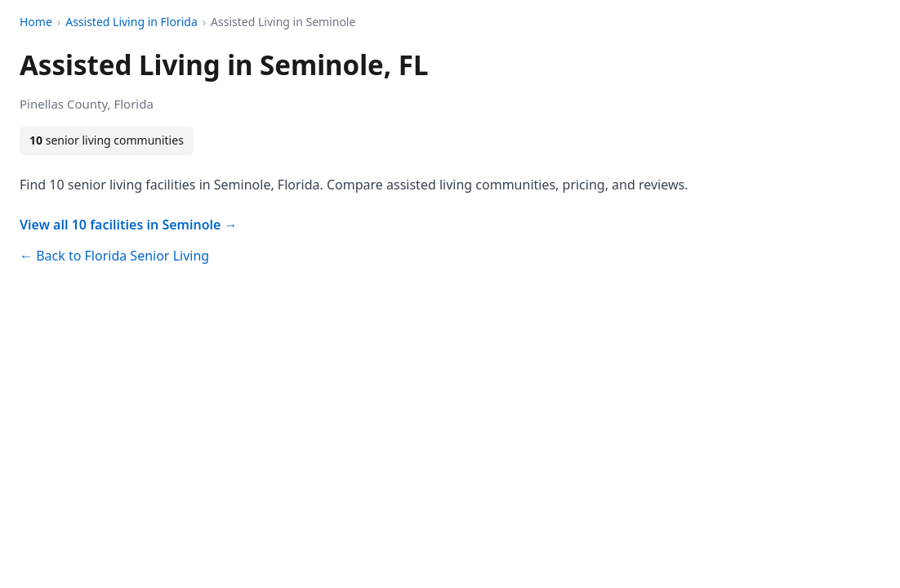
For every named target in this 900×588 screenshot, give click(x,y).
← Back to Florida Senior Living (114, 256)
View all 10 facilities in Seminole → (129, 225)
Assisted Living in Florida (131, 22)
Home (36, 22)
